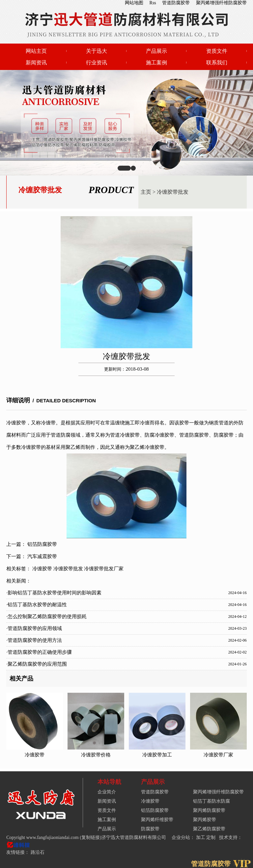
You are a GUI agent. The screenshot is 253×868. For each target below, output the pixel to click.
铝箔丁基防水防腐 (211, 801)
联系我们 (217, 63)
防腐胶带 (150, 829)
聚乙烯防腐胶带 (209, 829)
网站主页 (36, 51)
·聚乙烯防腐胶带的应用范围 (37, 664)
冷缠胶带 (42, 569)
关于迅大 (97, 51)
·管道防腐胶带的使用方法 (34, 640)
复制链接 (91, 837)
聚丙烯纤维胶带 (157, 820)
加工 (201, 837)
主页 (146, 192)
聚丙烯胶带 (205, 820)
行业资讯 (97, 63)
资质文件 (217, 51)
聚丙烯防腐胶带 (209, 810)
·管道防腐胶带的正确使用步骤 (39, 652)
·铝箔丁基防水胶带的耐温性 (37, 605)
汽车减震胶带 (42, 556)
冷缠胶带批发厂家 (104, 569)
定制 (211, 837)
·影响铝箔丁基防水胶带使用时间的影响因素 (54, 593)
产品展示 (156, 51)
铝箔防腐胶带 (42, 544)
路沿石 (38, 852)
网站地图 (134, 3)
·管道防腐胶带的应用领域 (34, 628)
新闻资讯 (36, 63)
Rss (153, 3)
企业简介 (107, 792)
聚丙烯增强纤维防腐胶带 (221, 3)
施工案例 (156, 63)
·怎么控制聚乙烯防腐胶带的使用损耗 (46, 617)
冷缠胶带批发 (173, 192)
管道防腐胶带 (176, 3)
